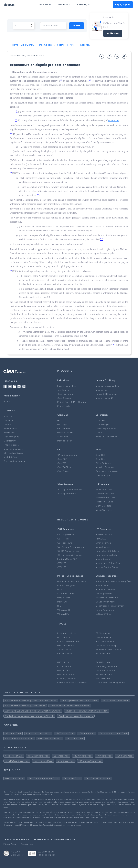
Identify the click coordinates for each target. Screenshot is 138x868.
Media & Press (10, 429)
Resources (65, 5)
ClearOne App (103, 475)
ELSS (60, 590)
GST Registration (66, 535)
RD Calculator (64, 666)
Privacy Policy (10, 844)
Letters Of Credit (104, 614)
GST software (64, 429)
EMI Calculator (64, 637)
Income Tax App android (108, 386)
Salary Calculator (104, 674)
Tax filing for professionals (70, 490)
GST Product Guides (13, 453)
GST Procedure (65, 543)
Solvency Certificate (106, 602)
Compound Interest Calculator (72, 683)
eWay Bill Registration (106, 437)
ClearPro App (64, 471)
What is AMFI (63, 610)
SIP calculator (64, 650)
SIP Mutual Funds (66, 594)
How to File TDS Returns (107, 551)
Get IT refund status (106, 670)
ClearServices (64, 398)
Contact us (9, 420)
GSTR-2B (62, 563)
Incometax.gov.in (104, 559)
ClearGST (100, 420)
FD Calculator (64, 670)
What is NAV (63, 614)
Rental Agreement (105, 610)
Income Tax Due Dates (107, 567)
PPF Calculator (103, 633)
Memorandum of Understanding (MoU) (114, 581)
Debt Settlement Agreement (110, 606)
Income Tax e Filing (66, 386)
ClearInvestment (65, 394)
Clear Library (9, 441)
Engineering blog (12, 437)
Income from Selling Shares (109, 563)
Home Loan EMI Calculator (109, 650)
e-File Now (113, 33)
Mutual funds (63, 406)
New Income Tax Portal (107, 555)
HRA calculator (64, 662)
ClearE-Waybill (103, 424)
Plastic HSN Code (104, 502)
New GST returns (65, 433)
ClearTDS (100, 433)
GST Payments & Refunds (70, 555)
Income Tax (101, 390)
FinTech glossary (11, 445)
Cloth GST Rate (104, 506)
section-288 (114, 120)
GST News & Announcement (71, 547)
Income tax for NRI (105, 398)
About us (8, 416)
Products (46, 5)
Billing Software (103, 463)
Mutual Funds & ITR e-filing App (72, 402)
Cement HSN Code (105, 494)
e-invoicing (63, 437)
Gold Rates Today (66, 674)
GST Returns (63, 539)
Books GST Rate (104, 510)
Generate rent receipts (107, 645)
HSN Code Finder (104, 490)
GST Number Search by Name (110, 683)
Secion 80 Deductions (107, 394)
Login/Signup (123, 5)
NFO (59, 606)
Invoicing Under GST (67, 559)
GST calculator (65, 654)
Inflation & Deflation (105, 590)
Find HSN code (103, 662)
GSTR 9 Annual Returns (68, 551)
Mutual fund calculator (68, 641)
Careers (7, 424)
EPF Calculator (103, 679)
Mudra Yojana (102, 585)
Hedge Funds (64, 598)
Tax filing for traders (67, 494)
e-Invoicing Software (106, 429)
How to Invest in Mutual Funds (72, 581)
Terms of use (27, 844)
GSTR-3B (62, 567)
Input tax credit (65, 441)
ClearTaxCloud (64, 467)
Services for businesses (107, 471)
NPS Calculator (103, 654)
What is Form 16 (103, 543)
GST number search (105, 637)
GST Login (62, 424)
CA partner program (67, 455)
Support (7, 401)
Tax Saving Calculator (106, 666)
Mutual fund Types (66, 585)
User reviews (9, 433)
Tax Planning (63, 390)
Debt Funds (63, 602)
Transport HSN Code (106, 498)
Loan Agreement (104, 594)
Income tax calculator (68, 633)
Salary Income (103, 547)
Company (84, 5)
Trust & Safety (10, 457)
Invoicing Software (105, 467)
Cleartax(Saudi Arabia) (14, 461)
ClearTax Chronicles (13, 449)
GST (59, 420)
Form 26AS (101, 539)
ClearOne (101, 459)
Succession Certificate (107, 598)
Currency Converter (67, 679)
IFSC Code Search (105, 641)
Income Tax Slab (104, 535)
